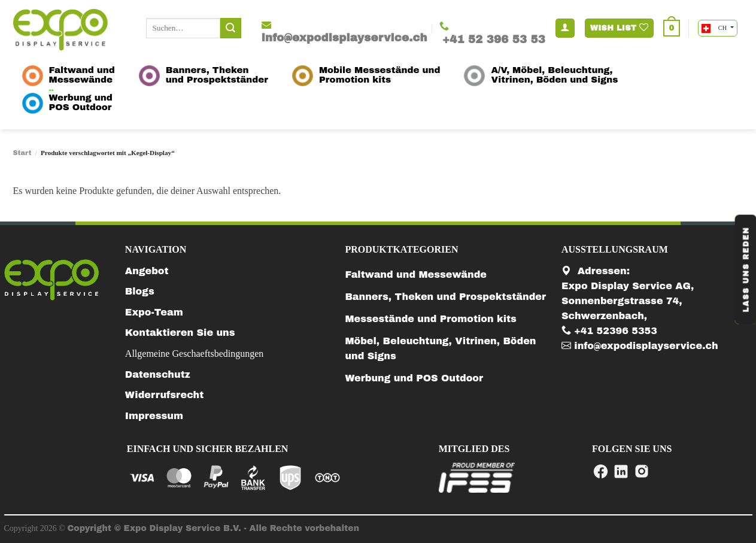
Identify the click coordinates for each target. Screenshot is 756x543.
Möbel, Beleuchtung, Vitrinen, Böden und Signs (440, 348)
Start (22, 153)
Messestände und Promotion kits (430, 319)
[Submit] (230, 28)
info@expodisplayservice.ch (640, 346)
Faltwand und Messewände (416, 274)
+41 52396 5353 (609, 331)
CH (715, 28)
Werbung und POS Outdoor (414, 378)
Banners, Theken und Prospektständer (445, 297)
